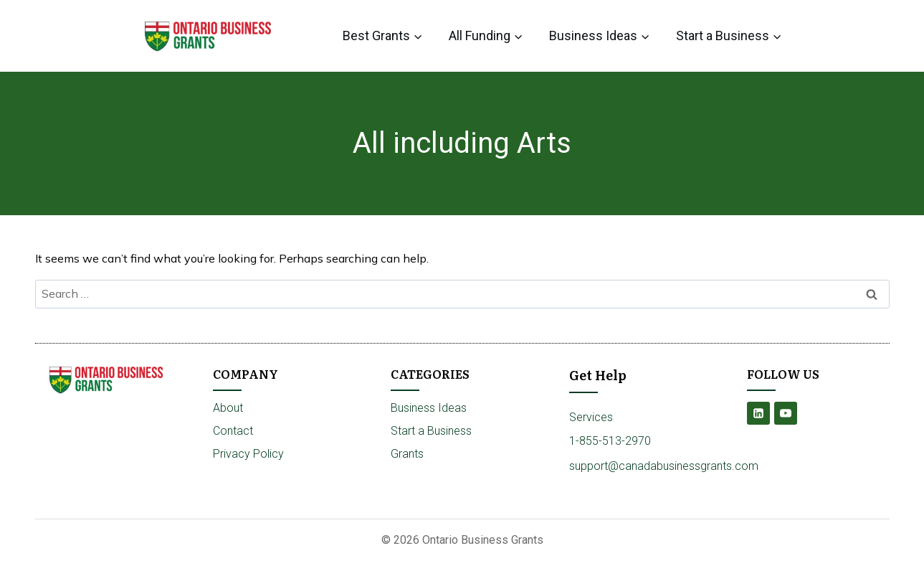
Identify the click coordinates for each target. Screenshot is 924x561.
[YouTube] (786, 413)
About (228, 408)
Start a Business (431, 431)
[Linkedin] (758, 413)
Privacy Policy (248, 454)
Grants (407, 454)
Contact (233, 431)
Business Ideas (429, 408)
